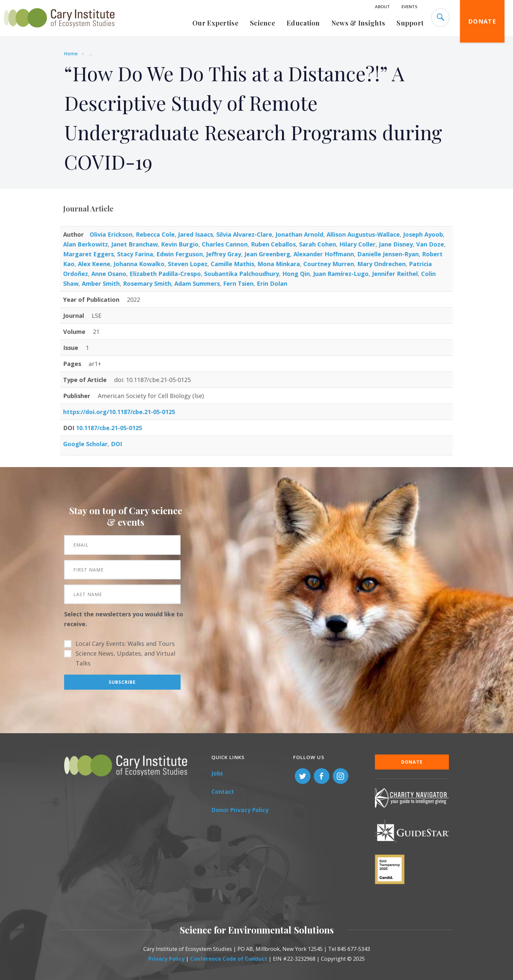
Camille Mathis (232, 264)
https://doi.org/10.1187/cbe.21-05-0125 (119, 412)
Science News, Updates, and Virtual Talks (125, 658)
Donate (482, 21)
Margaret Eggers (88, 254)
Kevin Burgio (180, 244)
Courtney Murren (329, 264)
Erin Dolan (272, 283)
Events (409, 7)
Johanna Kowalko (139, 264)
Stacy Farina (135, 254)
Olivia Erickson (111, 234)
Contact (223, 792)
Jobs (217, 773)
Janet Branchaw (134, 244)
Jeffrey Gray (224, 254)
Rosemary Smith (147, 283)
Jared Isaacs (195, 234)
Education (303, 23)
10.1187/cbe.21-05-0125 (109, 428)
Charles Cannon (225, 244)
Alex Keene (94, 264)
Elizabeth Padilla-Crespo (165, 274)
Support (410, 23)
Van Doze (430, 244)
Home (71, 54)
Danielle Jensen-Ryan (388, 254)
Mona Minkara (279, 264)
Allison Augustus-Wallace (363, 234)
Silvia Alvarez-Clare (244, 234)
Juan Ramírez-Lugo (341, 274)
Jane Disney (396, 244)
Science (263, 23)
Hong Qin (296, 274)
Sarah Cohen (318, 244)
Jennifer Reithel (395, 274)
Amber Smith (101, 283)
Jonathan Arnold (299, 234)
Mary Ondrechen (381, 264)
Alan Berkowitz (86, 244)
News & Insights (358, 23)
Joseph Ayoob (423, 234)
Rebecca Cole (155, 234)
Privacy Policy (166, 959)
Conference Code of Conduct (229, 959)
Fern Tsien (238, 283)
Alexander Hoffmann (324, 254)
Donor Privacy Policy (240, 810)
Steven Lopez (188, 264)
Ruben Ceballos (273, 244)
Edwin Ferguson (180, 254)
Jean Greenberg (267, 254)
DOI (116, 444)
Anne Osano (109, 274)
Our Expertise (215, 23)
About (382, 7)
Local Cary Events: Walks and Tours (125, 644)
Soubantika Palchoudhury (242, 274)
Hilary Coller (357, 244)
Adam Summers (197, 283)
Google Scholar (85, 444)
